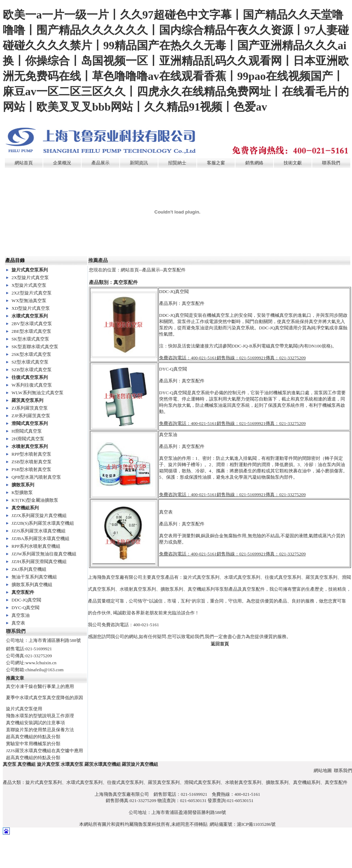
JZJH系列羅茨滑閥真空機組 (39, 562)
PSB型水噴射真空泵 (31, 469)
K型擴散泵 (22, 492)
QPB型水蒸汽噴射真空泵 (36, 477)
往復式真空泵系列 (30, 377)
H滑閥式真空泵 (27, 431)
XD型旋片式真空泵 (31, 308)
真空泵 (158, 577)
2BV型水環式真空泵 (32, 324)
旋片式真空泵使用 (24, 709)
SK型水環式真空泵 (30, 339)
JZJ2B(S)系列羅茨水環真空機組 (43, 523)
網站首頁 (24, 163)
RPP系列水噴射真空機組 (36, 546)
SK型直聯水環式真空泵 (35, 347)
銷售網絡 (254, 163)
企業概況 (62, 163)
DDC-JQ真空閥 (26, 600)
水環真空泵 (72, 764)
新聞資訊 (139, 163)
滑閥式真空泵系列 (30, 423)
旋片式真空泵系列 (30, 270)
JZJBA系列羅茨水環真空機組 (40, 538)
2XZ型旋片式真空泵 (32, 293)
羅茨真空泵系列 (27, 400)
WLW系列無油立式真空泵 (38, 393)
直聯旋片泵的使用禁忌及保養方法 (40, 730)
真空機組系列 (25, 508)
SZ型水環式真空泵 (30, 362)
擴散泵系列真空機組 (32, 585)
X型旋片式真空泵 (29, 285)
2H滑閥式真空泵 (28, 439)
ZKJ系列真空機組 (29, 569)
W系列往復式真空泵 (32, 385)
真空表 (18, 623)
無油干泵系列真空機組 (34, 577)
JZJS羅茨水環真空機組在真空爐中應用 (44, 751)
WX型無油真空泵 (29, 301)
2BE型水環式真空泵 (31, 331)
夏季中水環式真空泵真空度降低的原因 (44, 698)
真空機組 (27, 764)
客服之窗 (216, 163)
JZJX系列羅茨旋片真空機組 (39, 515)
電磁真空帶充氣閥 (279, 346)
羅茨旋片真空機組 (140, 764)
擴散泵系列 (23, 485)
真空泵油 (21, 615)
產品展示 (100, 163)
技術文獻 (293, 163)
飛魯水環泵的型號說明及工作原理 (40, 716)
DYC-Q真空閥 (25, 608)
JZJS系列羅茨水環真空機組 (39, 531)
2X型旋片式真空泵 (30, 278)
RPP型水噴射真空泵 (31, 454)
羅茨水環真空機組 (103, 764)
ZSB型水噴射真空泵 (32, 462)
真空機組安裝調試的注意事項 (35, 723)
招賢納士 (177, 163)
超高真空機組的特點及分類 (33, 737)
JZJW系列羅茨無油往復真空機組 (44, 554)
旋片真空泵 (48, 764)
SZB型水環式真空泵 (32, 370)
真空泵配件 (23, 592)
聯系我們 (331, 163)
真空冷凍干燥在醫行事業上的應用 (40, 686)
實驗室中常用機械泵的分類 (33, 744)
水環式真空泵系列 (30, 316)
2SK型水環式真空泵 (31, 354)
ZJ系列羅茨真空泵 (30, 408)
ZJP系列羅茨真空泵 (31, 416)
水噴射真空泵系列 (30, 446)
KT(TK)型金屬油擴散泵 (35, 500)
